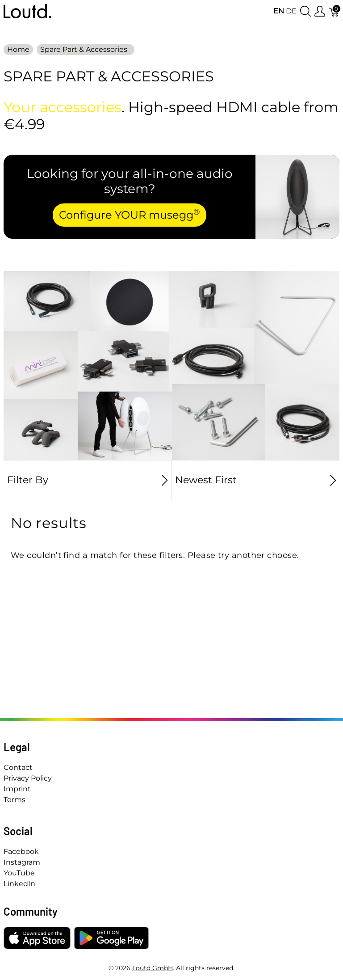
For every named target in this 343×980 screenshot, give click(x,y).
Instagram (22, 862)
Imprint (17, 789)
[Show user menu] (320, 11)
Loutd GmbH (153, 968)
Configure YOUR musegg (130, 214)
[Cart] (335, 11)
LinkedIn (19, 884)
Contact (18, 767)
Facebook (21, 851)
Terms (15, 800)
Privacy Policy (28, 778)
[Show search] (305, 11)
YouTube (19, 873)
